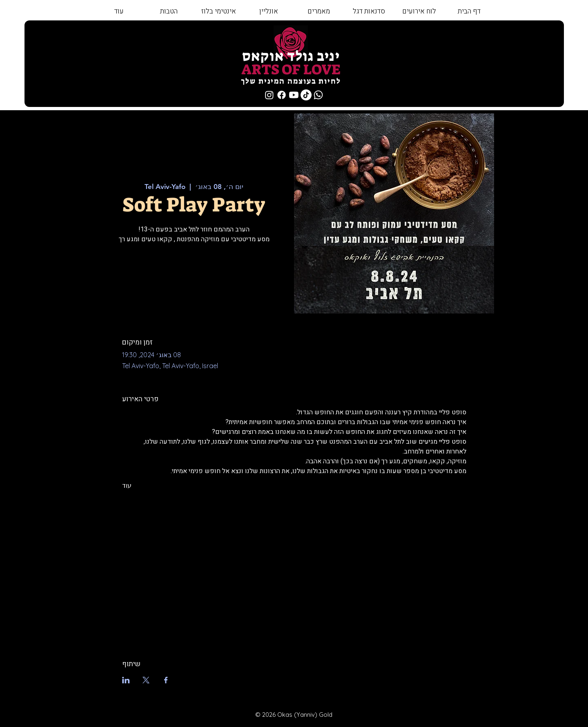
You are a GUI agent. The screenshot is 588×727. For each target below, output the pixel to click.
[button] (369, 11)
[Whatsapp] (318, 95)
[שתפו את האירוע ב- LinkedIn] (126, 680)
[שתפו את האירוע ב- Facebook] (166, 680)
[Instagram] (269, 95)
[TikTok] (306, 95)
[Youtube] (294, 95)
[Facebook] (282, 95)
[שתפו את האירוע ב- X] (146, 680)
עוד (127, 485)
